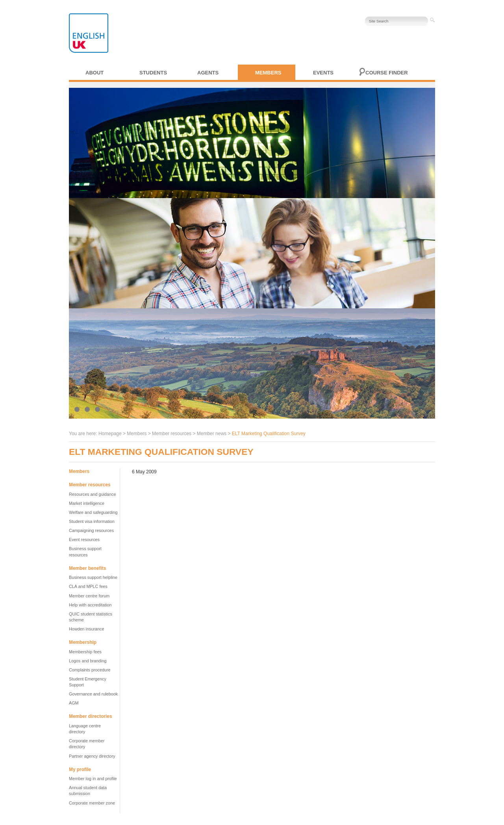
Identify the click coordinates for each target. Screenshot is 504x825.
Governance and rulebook (93, 694)
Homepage (110, 434)
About (94, 73)
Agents (208, 73)
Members (268, 73)
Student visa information (92, 521)
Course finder (387, 73)
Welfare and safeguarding (93, 512)
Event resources (84, 539)
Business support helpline (93, 577)
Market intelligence (87, 503)
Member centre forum (89, 596)
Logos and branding (88, 661)
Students (153, 73)
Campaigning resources (91, 530)
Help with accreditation (90, 605)
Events (323, 73)
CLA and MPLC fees (88, 586)
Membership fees (85, 652)
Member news (212, 434)
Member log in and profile (93, 779)
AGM (74, 703)
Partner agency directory (92, 756)
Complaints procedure (90, 670)
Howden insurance (86, 629)
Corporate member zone (92, 803)
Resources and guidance (92, 494)
